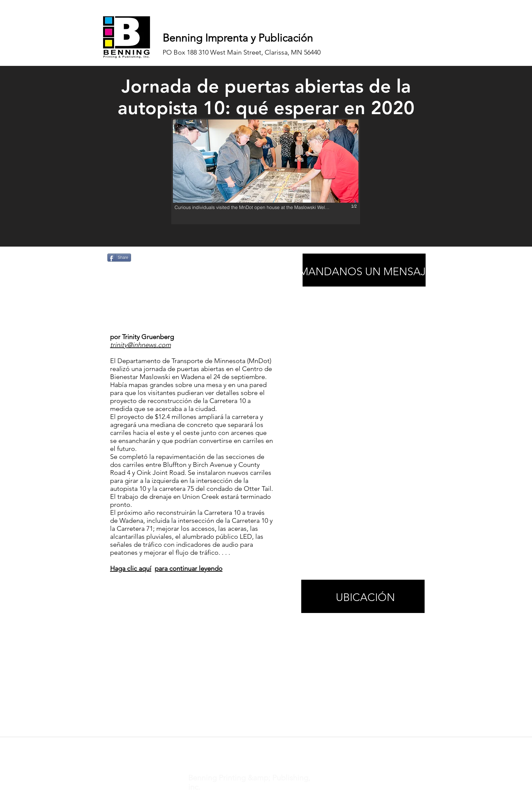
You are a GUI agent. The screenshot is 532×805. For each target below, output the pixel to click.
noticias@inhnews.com (260, 745)
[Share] (119, 258)
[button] (266, 171)
